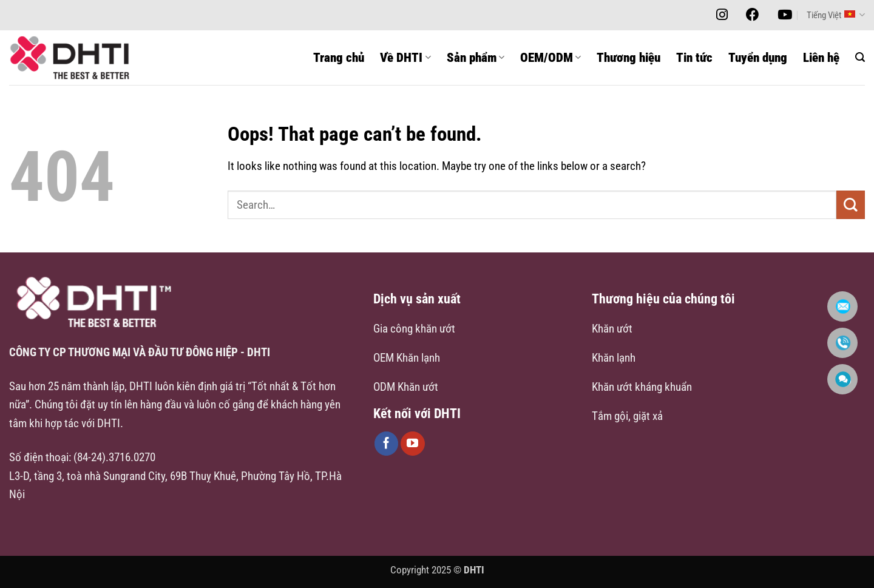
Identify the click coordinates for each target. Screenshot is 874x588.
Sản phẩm (476, 57)
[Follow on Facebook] (387, 444)
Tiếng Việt (836, 15)
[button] (860, 57)
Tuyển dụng (758, 57)
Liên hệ (821, 57)
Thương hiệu (628, 57)
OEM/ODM (550, 57)
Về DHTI (405, 57)
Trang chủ (339, 57)
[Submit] (851, 205)
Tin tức (694, 57)
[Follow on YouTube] (413, 444)
